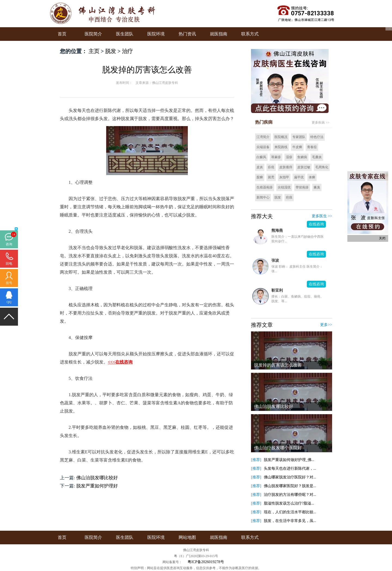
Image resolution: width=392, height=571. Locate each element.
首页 (62, 34)
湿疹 (289, 157)
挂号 (9, 283)
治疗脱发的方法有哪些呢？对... (290, 495)
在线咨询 (316, 224)
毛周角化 (322, 167)
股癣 (260, 177)
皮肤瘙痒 (286, 167)
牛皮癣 (297, 147)
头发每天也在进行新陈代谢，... (290, 468)
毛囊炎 (317, 157)
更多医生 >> (322, 216)
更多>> (326, 325)
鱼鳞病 (302, 157)
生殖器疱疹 (265, 187)
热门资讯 (187, 34)
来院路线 (281, 147)
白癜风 (261, 157)
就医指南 (219, 34)
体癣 (312, 177)
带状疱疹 (302, 187)
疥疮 (271, 167)
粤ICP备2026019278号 (206, 562)
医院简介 (93, 34)
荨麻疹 (276, 157)
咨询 (9, 244)
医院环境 (156, 34)
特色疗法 (317, 137)
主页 (94, 51)
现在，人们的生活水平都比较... (290, 512)
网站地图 (187, 537)
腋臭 (317, 187)
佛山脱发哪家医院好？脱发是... (290, 486)
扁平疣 (299, 177)
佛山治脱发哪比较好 (97, 478)
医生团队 (125, 34)
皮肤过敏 (304, 167)
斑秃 (271, 177)
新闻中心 (263, 197)
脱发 (111, 51)
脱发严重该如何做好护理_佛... (289, 460)
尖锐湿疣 (284, 187)
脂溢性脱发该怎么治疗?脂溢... (289, 503)
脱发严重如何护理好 (97, 486)
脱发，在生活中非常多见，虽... (290, 521)
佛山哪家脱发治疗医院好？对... (290, 477)
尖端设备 (263, 147)
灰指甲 (284, 177)
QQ (9, 302)
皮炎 (260, 167)
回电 (9, 264)
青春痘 (312, 147)
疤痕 (289, 197)
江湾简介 (263, 137)
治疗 (127, 51)
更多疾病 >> (321, 123)
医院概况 (281, 137)
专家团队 (299, 137)
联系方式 (250, 34)
